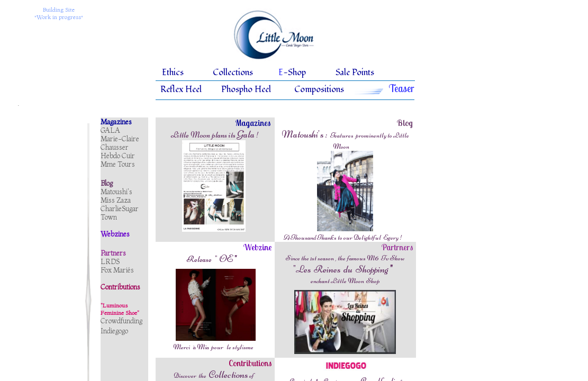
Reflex (172, 89)
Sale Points (355, 72)
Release (199, 259)
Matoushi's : (305, 134)
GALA (110, 130)
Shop (297, 72)
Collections (233, 72)
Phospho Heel (246, 89)
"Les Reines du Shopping (343, 269)
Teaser (402, 88)
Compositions (319, 89)
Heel (193, 89)
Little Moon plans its (203, 135)
